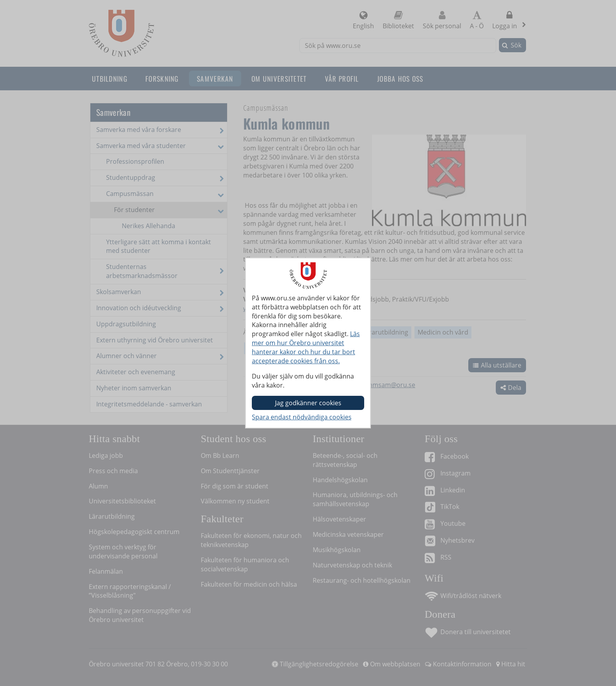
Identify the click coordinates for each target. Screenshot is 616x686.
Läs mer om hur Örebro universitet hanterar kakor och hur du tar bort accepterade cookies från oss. (306, 347)
